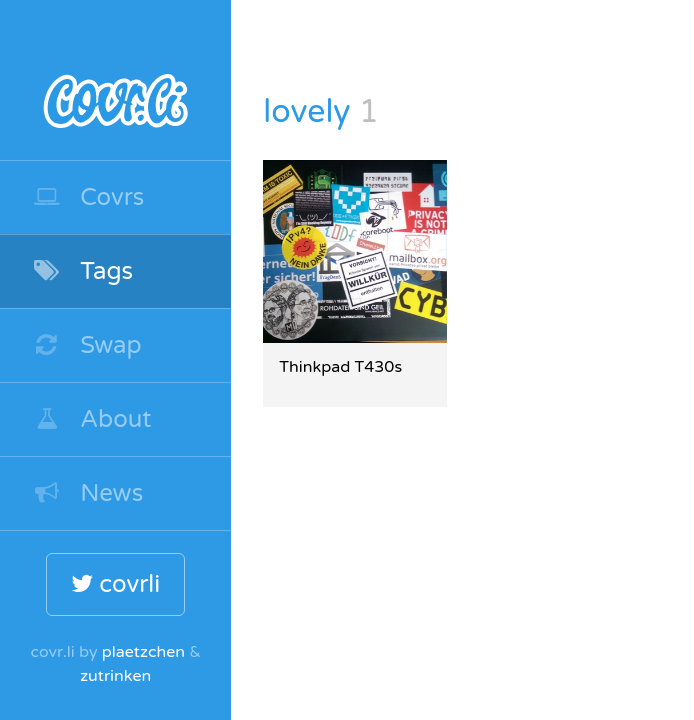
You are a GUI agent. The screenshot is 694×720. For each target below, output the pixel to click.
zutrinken (115, 676)
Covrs (88, 197)
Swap (87, 345)
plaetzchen (143, 652)
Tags (82, 271)
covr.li (115, 80)
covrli (115, 584)
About (92, 419)
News (87, 493)
